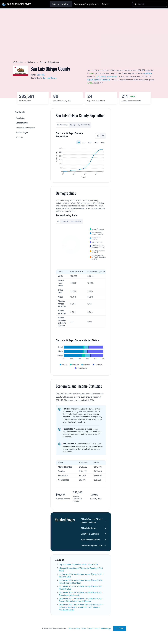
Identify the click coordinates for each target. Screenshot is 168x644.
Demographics (22, 123)
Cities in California (88, 528)
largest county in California (99, 80)
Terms (84, 628)
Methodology (106, 628)
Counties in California (90, 534)
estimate (148, 73)
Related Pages (22, 132)
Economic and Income (25, 128)
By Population (62, 125)
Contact (90, 628)
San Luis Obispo (50, 78)
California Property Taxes (92, 545)
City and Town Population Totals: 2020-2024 (79, 564)
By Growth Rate (84, 125)
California (32, 62)
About (97, 628)
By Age (73, 125)
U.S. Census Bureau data (106, 76)
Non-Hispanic (76, 221)
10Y (84, 142)
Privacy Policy (74, 628)
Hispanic (65, 221)
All (78, 142)
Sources (19, 137)
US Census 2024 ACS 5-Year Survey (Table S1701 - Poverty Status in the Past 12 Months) (81, 600)
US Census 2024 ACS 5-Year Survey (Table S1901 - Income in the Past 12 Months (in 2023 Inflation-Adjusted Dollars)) (81, 607)
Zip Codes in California (90, 540)
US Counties (18, 62)
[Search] (152, 4)
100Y (103, 142)
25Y (90, 142)
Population (20, 118)
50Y (96, 142)
